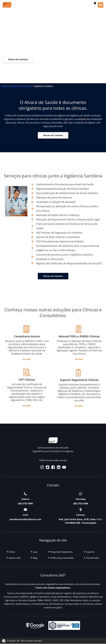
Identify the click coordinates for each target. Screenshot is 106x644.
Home (4, 86)
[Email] (25, 510)
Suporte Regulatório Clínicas (79, 380)
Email (25, 515)
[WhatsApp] (81, 494)
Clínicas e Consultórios (20, 86)
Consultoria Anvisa (27, 336)
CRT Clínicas (27, 380)
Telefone (25, 499)
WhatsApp (81, 499)
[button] (101, 5)
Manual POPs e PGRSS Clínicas (79, 336)
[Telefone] (25, 494)
